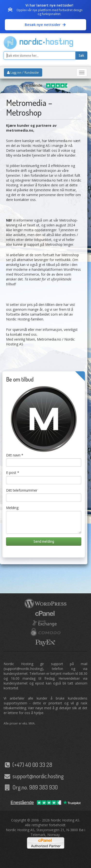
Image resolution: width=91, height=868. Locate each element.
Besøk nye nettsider (45, 24)
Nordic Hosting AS (65, 820)
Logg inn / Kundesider (23, 72)
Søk (81, 56)
